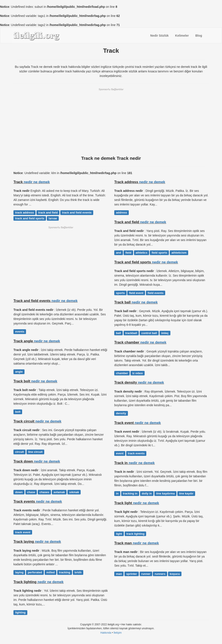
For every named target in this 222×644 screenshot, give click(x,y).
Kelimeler (182, 36)
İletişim (118, 633)
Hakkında (106, 633)
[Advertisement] (111, 121)
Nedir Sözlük (159, 36)
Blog (199, 36)
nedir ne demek (37, 182)
